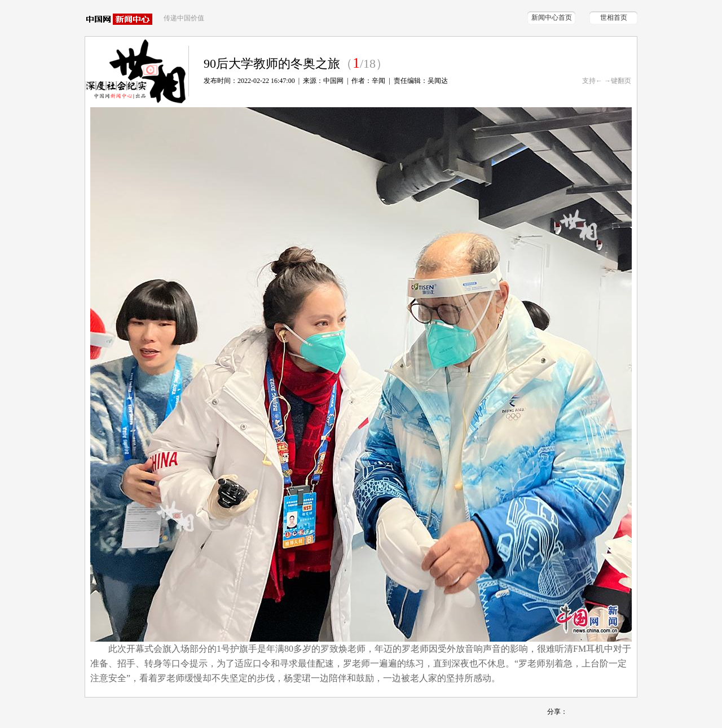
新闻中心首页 (552, 17)
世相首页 (614, 17)
